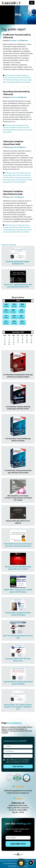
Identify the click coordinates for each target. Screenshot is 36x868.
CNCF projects (12, 175)
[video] (29, 546)
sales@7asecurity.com (12, 741)
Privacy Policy (12, 866)
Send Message (18, 766)
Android (18, 75)
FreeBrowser (25, 75)
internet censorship (9, 78)
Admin (26, 41)
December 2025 (18, 332)
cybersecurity (16, 125)
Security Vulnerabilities (19, 182)
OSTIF (5, 177)
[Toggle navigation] (32, 3)
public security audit (17, 180)
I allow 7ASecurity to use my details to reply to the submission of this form (18, 761)
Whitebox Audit (20, 82)
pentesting (23, 177)
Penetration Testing (15, 128)
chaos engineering (21, 173)
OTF (4, 80)
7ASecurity (8, 125)
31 (14, 344)
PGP (24, 741)
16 (9, 341)
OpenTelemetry (14, 227)
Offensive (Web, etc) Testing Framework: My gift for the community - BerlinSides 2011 (18, 707)
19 (22, 341)
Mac (20, 78)
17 (14, 341)
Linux (17, 78)
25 (18, 343)
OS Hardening (26, 78)
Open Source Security (24, 175)
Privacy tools (25, 128)
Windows (28, 82)
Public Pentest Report (12, 80)
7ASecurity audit (10, 75)
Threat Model (11, 82)
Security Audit (7, 132)
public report (23, 80)
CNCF (6, 225)
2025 (18, 301)
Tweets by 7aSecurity (9, 245)
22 (5, 343)
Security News (7, 182)
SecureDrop (28, 130)
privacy (29, 177)
